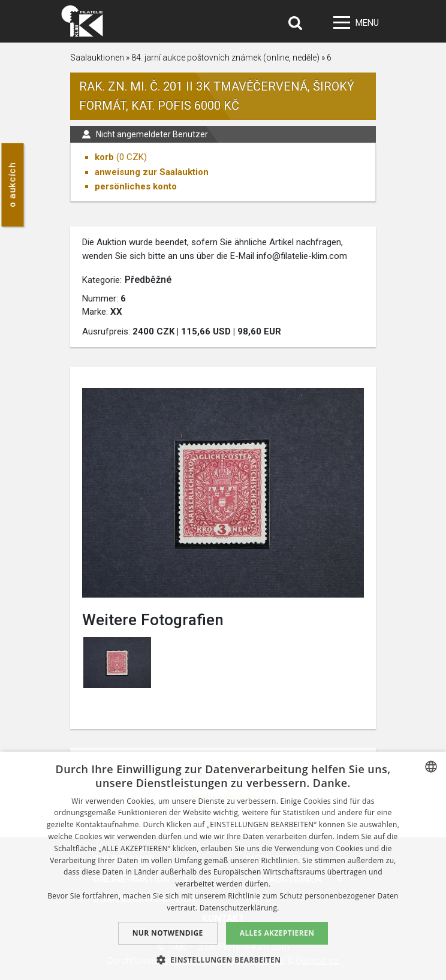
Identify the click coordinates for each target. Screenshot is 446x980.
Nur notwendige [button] (168, 933)
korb (104, 157)
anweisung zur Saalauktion (152, 172)
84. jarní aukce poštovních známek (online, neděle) (225, 58)
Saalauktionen (97, 58)
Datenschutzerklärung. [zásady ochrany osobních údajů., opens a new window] (239, 908)
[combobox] (431, 767)
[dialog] (223, 866)
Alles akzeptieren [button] (277, 933)
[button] (223, 960)
